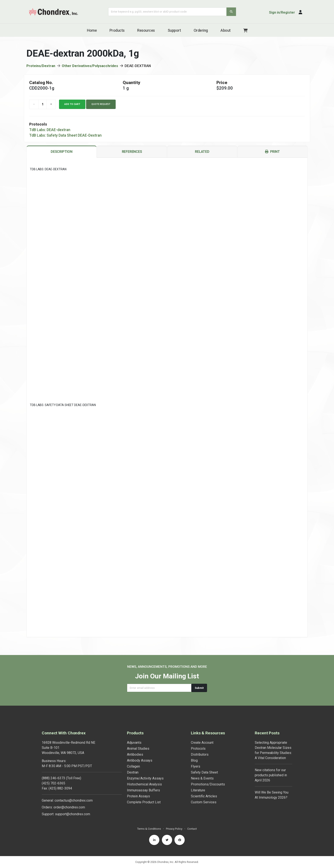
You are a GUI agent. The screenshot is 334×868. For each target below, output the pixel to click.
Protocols (198, 749)
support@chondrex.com (73, 814)
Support (174, 30)
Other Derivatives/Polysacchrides (90, 66)
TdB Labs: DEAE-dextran (50, 130)
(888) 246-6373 (53, 778)
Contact (192, 829)
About (226, 30)
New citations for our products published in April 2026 (271, 775)
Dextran (133, 772)
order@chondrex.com (69, 807)
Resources (146, 30)
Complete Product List (144, 802)
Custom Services (204, 802)
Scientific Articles (204, 796)
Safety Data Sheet (204, 772)
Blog (194, 760)
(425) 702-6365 (53, 783)
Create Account (202, 743)
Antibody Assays (140, 760)
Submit (199, 688)
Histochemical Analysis (144, 784)
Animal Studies (138, 749)
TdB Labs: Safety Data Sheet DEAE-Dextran (65, 135)
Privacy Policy (174, 829)
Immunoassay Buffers (143, 790)
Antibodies (135, 754)
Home (92, 30)
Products (117, 30)
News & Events (202, 778)
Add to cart (72, 104)
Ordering (201, 30)
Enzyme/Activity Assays (145, 778)
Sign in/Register (282, 12)
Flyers (196, 766)
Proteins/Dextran (41, 66)
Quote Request (101, 104)
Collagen (133, 766)
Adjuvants (134, 743)
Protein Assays (138, 796)
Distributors (200, 754)
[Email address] (159, 688)
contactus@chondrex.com (74, 800)
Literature (198, 790)
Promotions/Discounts (208, 784)
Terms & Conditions (149, 829)
